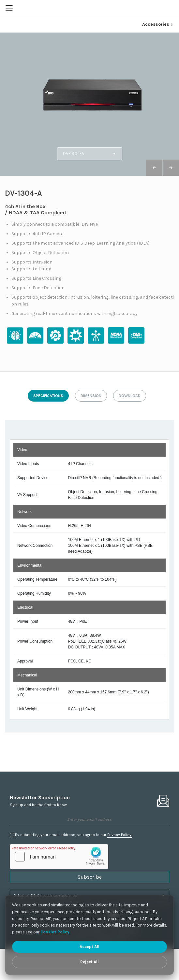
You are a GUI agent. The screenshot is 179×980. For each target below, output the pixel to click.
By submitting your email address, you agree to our (74, 835)
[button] (171, 168)
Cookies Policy (55, 932)
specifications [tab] (48, 396)
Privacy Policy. (120, 835)
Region (170, 8)
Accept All (89, 947)
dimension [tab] (91, 396)
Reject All (89, 962)
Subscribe (90, 877)
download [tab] (130, 396)
